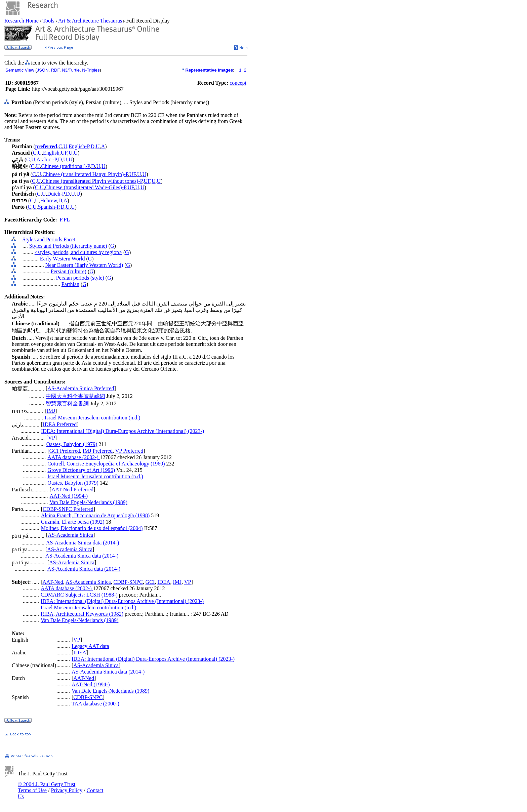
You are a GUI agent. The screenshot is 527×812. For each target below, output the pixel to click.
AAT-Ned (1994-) (69, 496)
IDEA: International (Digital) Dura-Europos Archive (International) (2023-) (123, 431)
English (51, 153)
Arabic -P (47, 159)
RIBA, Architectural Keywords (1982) (82, 614)
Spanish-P (49, 207)
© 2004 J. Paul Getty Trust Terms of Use (47, 787)
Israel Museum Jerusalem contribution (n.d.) (92, 418)
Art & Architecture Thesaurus (90, 21)
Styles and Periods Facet (49, 239)
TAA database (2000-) (95, 704)
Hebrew (49, 200)
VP (51, 438)
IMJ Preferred (98, 451)
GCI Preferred (65, 451)
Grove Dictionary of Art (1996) (81, 470)
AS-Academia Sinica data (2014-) (83, 543)
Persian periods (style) (80, 278)
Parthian (70, 284)
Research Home (22, 21)
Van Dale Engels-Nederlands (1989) (89, 502)
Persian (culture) (69, 271)
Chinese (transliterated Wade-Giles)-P (86, 187)
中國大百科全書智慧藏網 (75, 396)
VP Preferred (129, 451)
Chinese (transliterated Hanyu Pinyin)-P (85, 174)
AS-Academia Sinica (70, 535)
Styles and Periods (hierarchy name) (68, 246)
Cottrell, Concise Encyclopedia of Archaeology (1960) (106, 464)
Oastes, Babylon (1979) (72, 444)
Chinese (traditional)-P (66, 166)
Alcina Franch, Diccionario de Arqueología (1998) (95, 515)
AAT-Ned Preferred (72, 490)
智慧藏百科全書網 (67, 403)
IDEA (164, 582)
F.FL (65, 220)
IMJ (51, 411)
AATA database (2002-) (74, 457)
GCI (150, 582)
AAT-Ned (53, 582)
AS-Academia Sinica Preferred (81, 388)
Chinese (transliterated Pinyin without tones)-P (92, 181)
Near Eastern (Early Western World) (84, 265)
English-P (79, 146)
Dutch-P (56, 194)
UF (64, 153)
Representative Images (209, 70)
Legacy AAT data (90, 646)
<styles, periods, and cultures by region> (78, 252)
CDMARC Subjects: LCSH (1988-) (79, 595)
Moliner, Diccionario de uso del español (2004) (92, 528)
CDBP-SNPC (128, 582)
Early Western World (63, 259)
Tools (49, 21)
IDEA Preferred (60, 424)
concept (238, 83)
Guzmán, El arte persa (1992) (73, 522)
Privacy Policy (67, 790)
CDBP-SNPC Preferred (68, 509)
